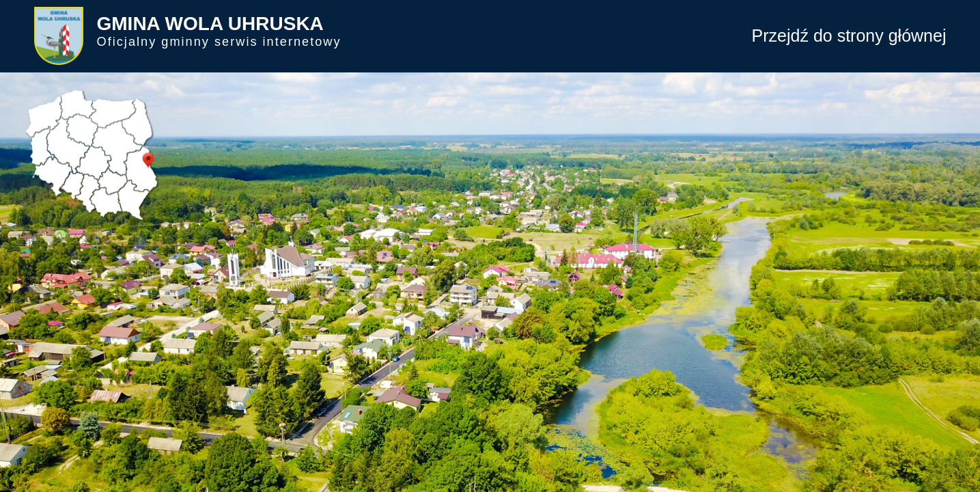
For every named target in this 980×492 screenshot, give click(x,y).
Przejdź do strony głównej (849, 36)
